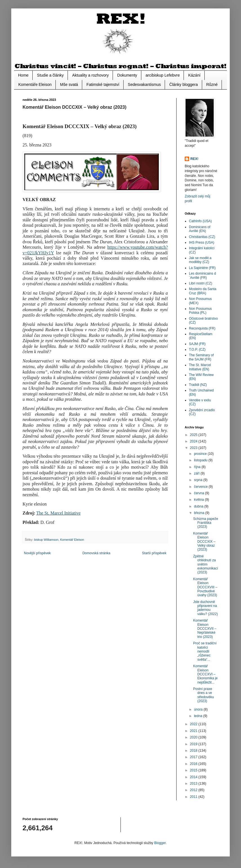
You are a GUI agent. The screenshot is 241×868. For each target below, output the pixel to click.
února (199, 709)
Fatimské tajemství (103, 84)
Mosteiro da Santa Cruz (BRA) (203, 291)
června (199, 493)
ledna (199, 716)
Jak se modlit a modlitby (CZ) (200, 260)
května (199, 500)
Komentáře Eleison (35, 84)
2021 (194, 731)
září (197, 473)
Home (23, 75)
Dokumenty (127, 75)
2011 (194, 797)
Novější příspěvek (37, 553)
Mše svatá (69, 84)
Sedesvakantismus (144, 84)
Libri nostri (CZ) (201, 283)
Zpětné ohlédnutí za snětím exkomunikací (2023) (206, 564)
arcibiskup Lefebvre (163, 75)
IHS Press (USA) (202, 242)
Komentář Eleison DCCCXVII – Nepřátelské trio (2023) (205, 629)
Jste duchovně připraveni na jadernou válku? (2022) (206, 608)
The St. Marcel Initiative (58, 513)
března (200, 513)
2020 (194, 737)
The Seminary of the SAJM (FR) (201, 357)
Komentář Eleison (72, 540)
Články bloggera (183, 84)
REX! (194, 159)
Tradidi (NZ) (198, 385)
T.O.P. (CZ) (197, 350)
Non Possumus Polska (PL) (200, 311)
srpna (199, 480)
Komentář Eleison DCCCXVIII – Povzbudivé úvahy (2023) (205, 587)
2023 (194, 448)
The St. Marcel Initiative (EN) (200, 367)
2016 (194, 764)
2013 (194, 784)
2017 (194, 757)
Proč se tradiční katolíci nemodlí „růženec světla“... (205, 651)
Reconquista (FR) (202, 328)
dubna (199, 506)
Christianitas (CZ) (202, 237)
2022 (194, 724)
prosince (201, 454)
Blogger (160, 843)
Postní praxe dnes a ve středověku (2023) (204, 695)
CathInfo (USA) (200, 221)
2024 (194, 441)
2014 (194, 777)
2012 (194, 790)
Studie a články (50, 75)
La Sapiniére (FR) (202, 268)
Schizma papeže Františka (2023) (206, 523)
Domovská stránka (96, 553)
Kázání (194, 75)
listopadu (201, 460)
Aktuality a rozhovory (90, 75)
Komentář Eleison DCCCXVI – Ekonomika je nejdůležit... (205, 674)
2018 (194, 751)
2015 (194, 770)
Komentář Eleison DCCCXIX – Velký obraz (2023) (204, 542)
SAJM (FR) (197, 344)
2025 (194, 435)
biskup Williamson (46, 540)
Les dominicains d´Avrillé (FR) (202, 275)
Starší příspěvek (154, 553)
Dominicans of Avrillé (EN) (200, 229)
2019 (194, 744)
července (201, 487)
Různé (212, 84)
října (198, 467)
